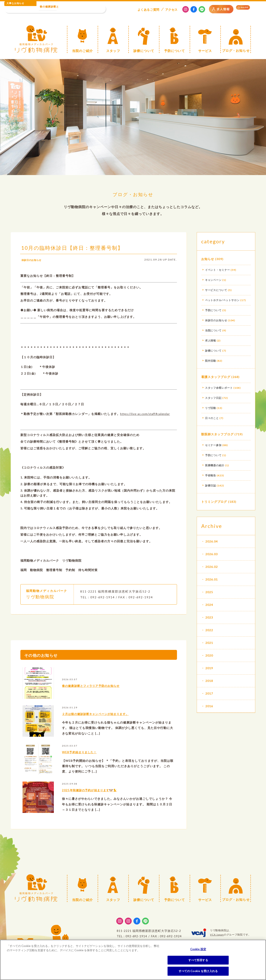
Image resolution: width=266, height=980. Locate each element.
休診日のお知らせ (34, 267)
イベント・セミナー (218, 270)
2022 (209, 630)
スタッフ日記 (213, 398)
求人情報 (211, 341)
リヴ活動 (211, 408)
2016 (209, 706)
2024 (209, 605)
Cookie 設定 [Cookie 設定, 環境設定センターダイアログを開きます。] (198, 949)
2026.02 (212, 567)
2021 (209, 643)
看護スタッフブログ (216, 377)
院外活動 (211, 361)
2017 (209, 693)
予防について (213, 310)
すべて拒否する (198, 960)
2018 (209, 681)
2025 (209, 592)
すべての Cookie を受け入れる (198, 971)
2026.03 (212, 554)
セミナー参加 (213, 445)
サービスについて (216, 290)
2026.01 (212, 579)
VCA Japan (217, 935)
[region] (133, 960)
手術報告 (211, 475)
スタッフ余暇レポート (219, 388)
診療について (213, 351)
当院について (213, 330)
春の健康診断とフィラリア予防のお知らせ (103, 693)
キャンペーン (213, 280)
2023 (209, 617)
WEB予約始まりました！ (86, 759)
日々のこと (212, 418)
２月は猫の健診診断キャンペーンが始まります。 (109, 721)
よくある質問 (148, 10)
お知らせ (208, 259)
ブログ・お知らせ (133, 193)
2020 (209, 655)
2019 (209, 668)
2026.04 (212, 541)
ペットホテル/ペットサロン (222, 300)
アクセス (171, 10)
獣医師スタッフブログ (217, 434)
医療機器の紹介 (215, 465)
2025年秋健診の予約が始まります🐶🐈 (100, 798)
